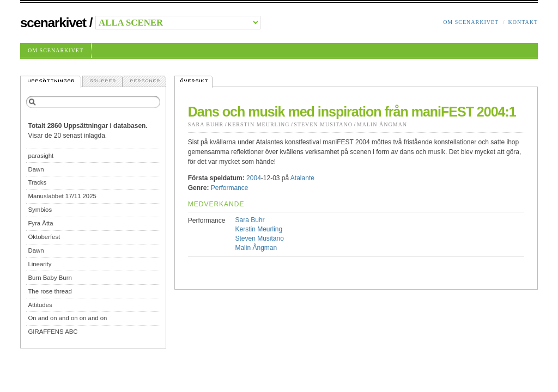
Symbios (40, 210)
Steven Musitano (323, 124)
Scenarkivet (53, 23)
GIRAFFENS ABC (53, 332)
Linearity (40, 264)
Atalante (302, 178)
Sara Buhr (206, 124)
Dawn (36, 169)
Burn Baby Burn (50, 278)
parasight (41, 156)
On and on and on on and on (67, 318)
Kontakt (523, 22)
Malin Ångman (382, 124)
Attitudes (40, 305)
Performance (230, 188)
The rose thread (50, 291)
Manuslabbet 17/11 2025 (62, 196)
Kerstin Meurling (259, 124)
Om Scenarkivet (471, 22)
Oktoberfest (44, 237)
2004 (254, 178)
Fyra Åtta (40, 223)
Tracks (37, 182)
